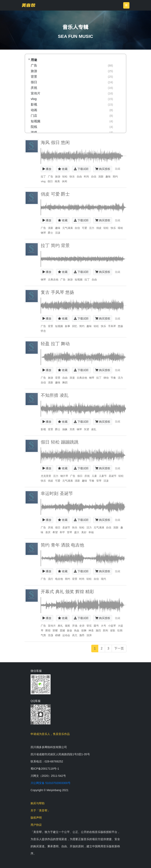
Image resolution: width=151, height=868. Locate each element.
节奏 (113, 378)
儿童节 (103, 476)
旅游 (58, 177)
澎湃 (89, 635)
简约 (115, 177)
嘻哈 (120, 228)
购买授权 (103, 169)
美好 (84, 532)
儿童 (94, 476)
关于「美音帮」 (40, 810)
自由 (79, 177)
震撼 (62, 630)
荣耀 (55, 630)
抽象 (65, 429)
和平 (62, 532)
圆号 (96, 626)
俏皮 (99, 228)
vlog (43, 181)
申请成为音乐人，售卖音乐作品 (50, 734)
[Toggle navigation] (126, 5)
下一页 (119, 648)
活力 (92, 228)
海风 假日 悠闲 (55, 143)
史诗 (82, 626)
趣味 (108, 177)
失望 (86, 429)
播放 (47, 169)
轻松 (65, 177)
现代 (103, 579)
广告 (51, 177)
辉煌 (48, 630)
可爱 (84, 228)
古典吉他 (53, 280)
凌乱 (94, 429)
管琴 (99, 481)
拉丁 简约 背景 (55, 245)
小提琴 (112, 626)
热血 (77, 630)
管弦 (89, 626)
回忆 (75, 326)
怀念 (43, 331)
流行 (51, 579)
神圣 (91, 630)
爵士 (51, 233)
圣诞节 (113, 476)
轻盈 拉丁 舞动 (55, 344)
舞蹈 (65, 383)
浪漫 (72, 378)
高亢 (75, 635)
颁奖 (68, 626)
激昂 (82, 635)
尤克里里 (46, 476)
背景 (51, 326)
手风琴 (112, 326)
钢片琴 (64, 476)
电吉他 (59, 579)
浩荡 (51, 635)
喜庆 (48, 532)
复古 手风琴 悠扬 (57, 292)
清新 (101, 177)
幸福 (91, 532)
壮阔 (120, 630)
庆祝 (87, 476)
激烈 (98, 630)
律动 (106, 378)
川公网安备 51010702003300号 (51, 783)
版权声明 (36, 818)
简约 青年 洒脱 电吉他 (62, 545)
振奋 (70, 630)
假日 (50, 181)
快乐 (72, 177)
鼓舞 (84, 630)
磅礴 (58, 635)
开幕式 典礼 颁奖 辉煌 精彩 (67, 592)
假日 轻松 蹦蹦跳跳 (60, 442)
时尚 (86, 177)
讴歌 (113, 630)
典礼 (60, 626)
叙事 (68, 326)
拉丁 (43, 177)
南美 (57, 181)
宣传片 (52, 626)
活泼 (58, 233)
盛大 (77, 532)
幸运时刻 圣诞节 (57, 493)
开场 (75, 626)
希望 (55, 532)
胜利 (105, 630)
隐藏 (118, 169)
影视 (43, 429)
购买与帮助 (38, 803)
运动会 (66, 635)
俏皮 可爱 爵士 (55, 194)
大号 (103, 626)
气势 (43, 635)
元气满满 (68, 228)
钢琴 (43, 233)
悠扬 (120, 326)
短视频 (79, 280)
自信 (94, 177)
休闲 (65, 181)
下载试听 (81, 169)
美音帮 (28, 5)
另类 (72, 429)
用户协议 (36, 825)
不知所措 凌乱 (55, 395)
